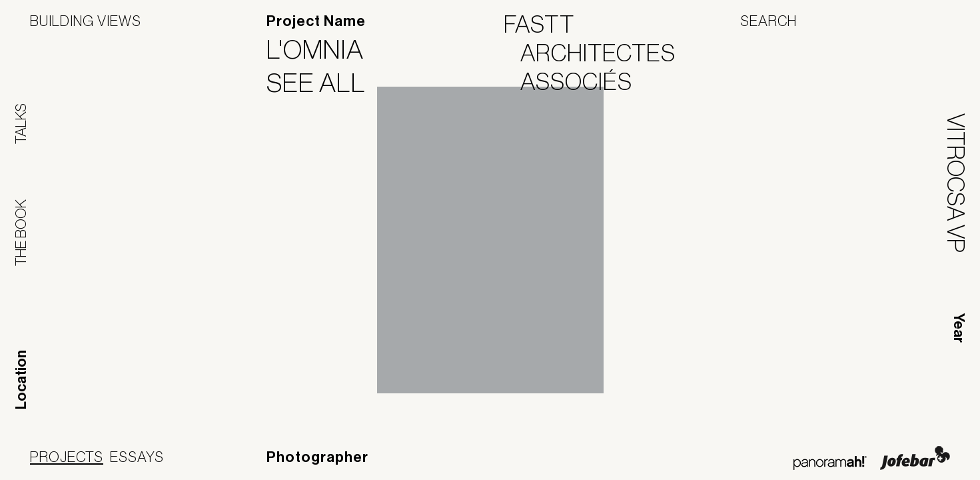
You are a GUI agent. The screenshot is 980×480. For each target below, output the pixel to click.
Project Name (316, 21)
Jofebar (915, 458)
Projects (67, 457)
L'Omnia (323, 49)
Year (959, 328)
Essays (137, 457)
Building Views (86, 21)
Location (21, 380)
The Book (21, 233)
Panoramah (830, 463)
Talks (21, 124)
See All (324, 83)
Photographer (317, 457)
